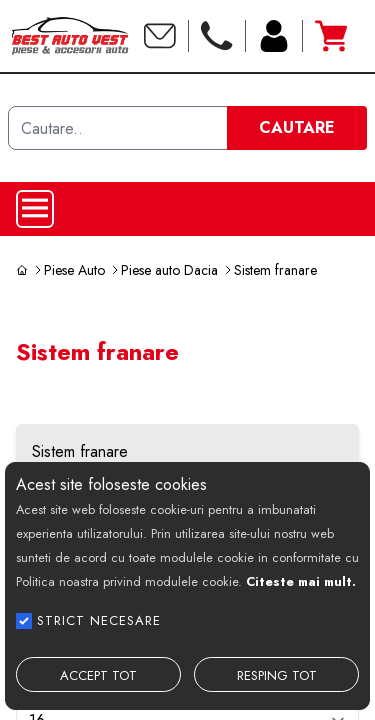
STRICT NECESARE (99, 620)
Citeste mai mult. (301, 581)
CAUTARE (297, 127)
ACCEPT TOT (98, 675)
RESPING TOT (277, 675)
